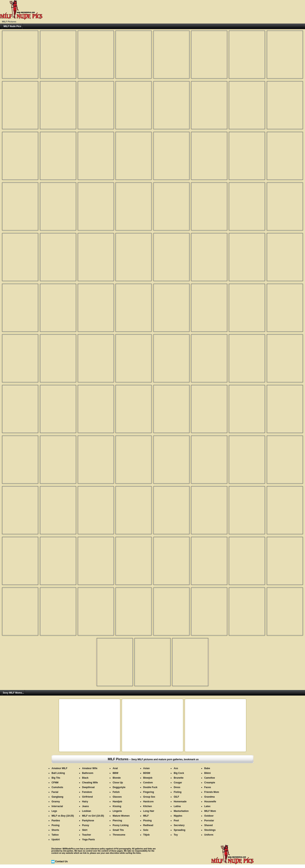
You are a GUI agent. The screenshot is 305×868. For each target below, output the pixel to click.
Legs (54, 811)
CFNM (55, 783)
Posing (56, 825)
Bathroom (88, 773)
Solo (146, 830)
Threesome (119, 835)
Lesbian (87, 811)
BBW (115, 773)
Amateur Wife (90, 768)
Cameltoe (210, 778)
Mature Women (121, 816)
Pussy (86, 825)
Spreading (179, 830)
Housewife (210, 802)
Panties (56, 821)
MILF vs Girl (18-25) (93, 816)
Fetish (116, 792)
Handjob (117, 802)
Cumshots (57, 787)
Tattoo (55, 835)
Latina (177, 806)
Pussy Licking (121, 825)
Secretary (179, 825)
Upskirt (56, 840)
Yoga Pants (88, 840)
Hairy (85, 802)
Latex (207, 806)
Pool (176, 821)
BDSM (147, 773)
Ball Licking (58, 773)
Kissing (117, 806)
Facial (55, 792)
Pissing (147, 821)
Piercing (117, 821)
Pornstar (209, 821)
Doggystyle (119, 787)
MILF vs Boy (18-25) (63, 816)
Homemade (180, 802)
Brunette (178, 778)
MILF (146, 816)
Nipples (178, 816)
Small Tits (118, 830)
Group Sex (149, 797)
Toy (176, 835)
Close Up (118, 783)
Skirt (85, 830)
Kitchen (148, 806)
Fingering (149, 792)
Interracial (57, 806)
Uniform (209, 835)
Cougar (178, 783)
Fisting (177, 792)
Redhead (148, 825)
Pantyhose (88, 821)
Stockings (210, 830)
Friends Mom (212, 792)
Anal (115, 768)
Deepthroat (88, 787)
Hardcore (148, 802)
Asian (146, 768)
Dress (177, 787)
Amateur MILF (59, 768)
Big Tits (56, 778)
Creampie (210, 783)
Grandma (209, 797)
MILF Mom (210, 811)
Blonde (117, 778)
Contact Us (61, 861)
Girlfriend (88, 797)
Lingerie (117, 811)
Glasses (117, 797)
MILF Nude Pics (12, 26)
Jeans (86, 806)
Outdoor (209, 816)
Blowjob (148, 778)
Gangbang (57, 797)
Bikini (208, 773)
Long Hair (149, 811)
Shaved (209, 825)
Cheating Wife (90, 783)
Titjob (146, 835)
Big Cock (179, 773)
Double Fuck (150, 787)
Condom (148, 783)
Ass (176, 768)
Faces (208, 787)
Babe (207, 768)
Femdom (87, 792)
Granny (56, 802)
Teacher (87, 835)
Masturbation (181, 811)
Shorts (55, 830)
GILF (176, 797)
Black (85, 778)
